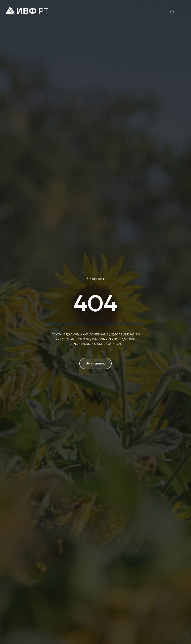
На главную (95, 363)
